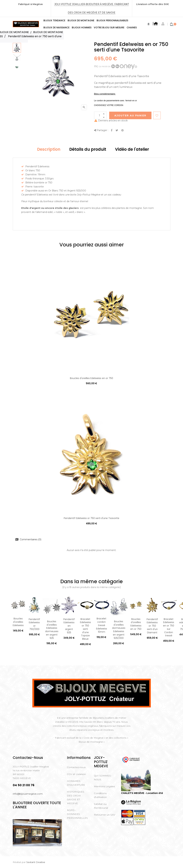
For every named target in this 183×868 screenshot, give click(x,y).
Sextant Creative (36, 862)
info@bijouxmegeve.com (28, 794)
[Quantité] (100, 115)
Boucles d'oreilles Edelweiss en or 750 (91, 378)
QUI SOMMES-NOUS (103, 778)
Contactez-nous (76, 767)
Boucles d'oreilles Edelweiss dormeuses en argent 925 (52, 630)
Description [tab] (49, 149)
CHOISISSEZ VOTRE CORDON (109, 105)
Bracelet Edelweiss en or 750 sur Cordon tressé (169, 627)
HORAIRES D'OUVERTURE (76, 783)
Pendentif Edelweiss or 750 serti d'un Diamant (152, 626)
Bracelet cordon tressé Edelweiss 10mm (102, 625)
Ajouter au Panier (130, 115)
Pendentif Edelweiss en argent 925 (69, 626)
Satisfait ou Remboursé (101, 806)
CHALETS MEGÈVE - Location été (142, 793)
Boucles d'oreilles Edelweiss (18, 622)
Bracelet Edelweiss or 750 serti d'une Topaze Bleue (85, 629)
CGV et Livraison (76, 774)
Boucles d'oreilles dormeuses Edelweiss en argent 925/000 (119, 630)
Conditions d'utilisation (100, 795)
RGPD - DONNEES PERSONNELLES (77, 814)
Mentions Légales (104, 786)
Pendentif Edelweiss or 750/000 (34, 624)
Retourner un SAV (105, 815)
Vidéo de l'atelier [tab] (132, 149)
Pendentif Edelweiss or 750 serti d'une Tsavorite (91, 518)
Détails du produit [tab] (88, 149)
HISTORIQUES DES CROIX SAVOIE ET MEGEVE (76, 798)
